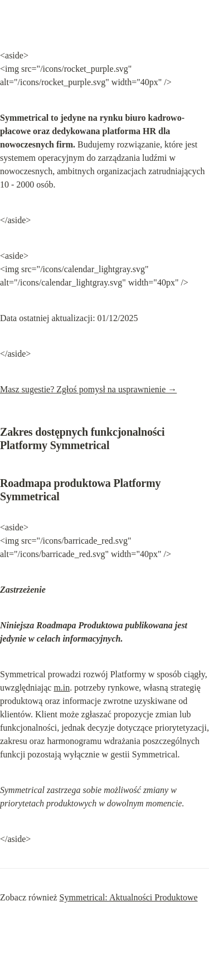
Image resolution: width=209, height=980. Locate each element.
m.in (62, 688)
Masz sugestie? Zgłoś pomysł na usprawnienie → (88, 389)
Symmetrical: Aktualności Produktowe (129, 897)
